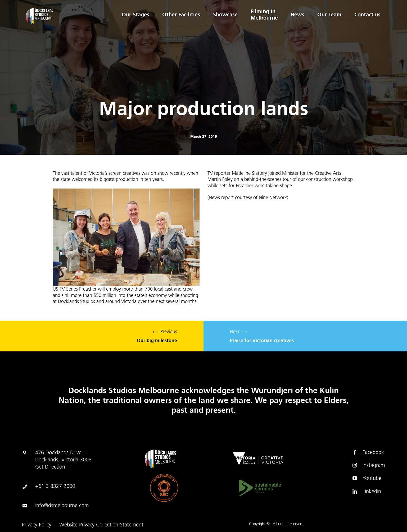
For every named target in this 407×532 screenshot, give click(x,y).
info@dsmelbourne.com (62, 506)
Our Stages (134, 15)
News (297, 15)
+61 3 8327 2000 (55, 487)
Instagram (368, 465)
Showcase (224, 15)
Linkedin (367, 492)
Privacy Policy (37, 525)
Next (305, 336)
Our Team (329, 15)
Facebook (368, 452)
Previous (102, 336)
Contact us (367, 15)
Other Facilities (180, 15)
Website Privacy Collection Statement (101, 525)
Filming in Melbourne (263, 15)
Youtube (367, 478)
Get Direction (50, 467)
